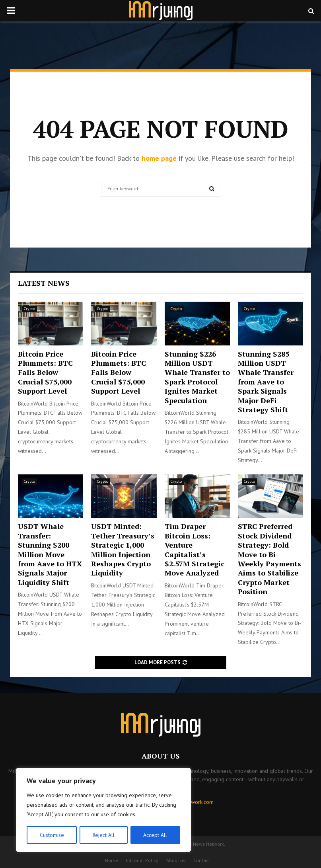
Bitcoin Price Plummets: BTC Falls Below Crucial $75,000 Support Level (45, 373)
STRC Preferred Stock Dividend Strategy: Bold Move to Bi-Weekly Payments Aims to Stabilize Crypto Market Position (269, 559)
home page (159, 158)
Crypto (29, 309)
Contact (202, 860)
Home (112, 860)
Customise (52, 835)
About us (176, 860)
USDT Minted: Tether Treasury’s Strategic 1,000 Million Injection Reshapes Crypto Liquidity (123, 549)
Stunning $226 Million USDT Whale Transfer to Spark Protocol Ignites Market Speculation (197, 377)
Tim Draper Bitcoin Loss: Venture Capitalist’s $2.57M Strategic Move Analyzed (195, 549)
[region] (103, 810)
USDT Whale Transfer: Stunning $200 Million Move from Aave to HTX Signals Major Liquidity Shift (50, 554)
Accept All (156, 835)
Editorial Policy (142, 860)
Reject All (103, 835)
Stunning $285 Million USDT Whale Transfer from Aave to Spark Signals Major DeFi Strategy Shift (266, 382)
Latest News (44, 283)
